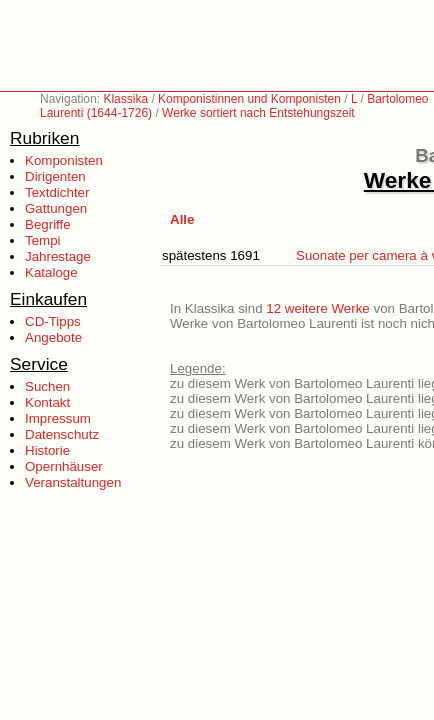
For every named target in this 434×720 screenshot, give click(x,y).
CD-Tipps (53, 321)
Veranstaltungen (73, 482)
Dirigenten (55, 176)
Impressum (58, 418)
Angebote (53, 337)
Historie (47, 450)
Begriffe (48, 224)
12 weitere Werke (317, 308)
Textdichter (57, 192)
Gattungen (56, 208)
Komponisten (64, 160)
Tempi (43, 240)
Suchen (47, 386)
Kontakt (47, 402)
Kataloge (51, 272)
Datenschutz (62, 434)
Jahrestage (58, 256)
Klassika (125, 99)
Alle (182, 219)
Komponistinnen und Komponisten (249, 99)
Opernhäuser (64, 466)
